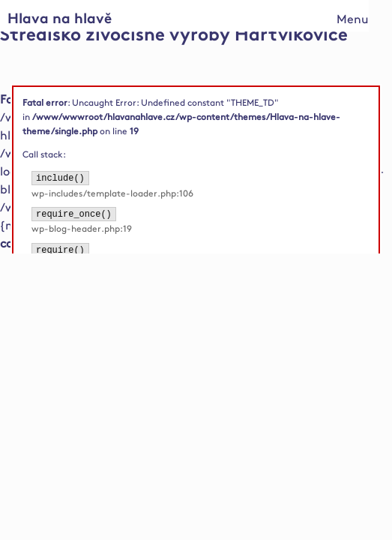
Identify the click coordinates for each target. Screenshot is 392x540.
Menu (353, 20)
